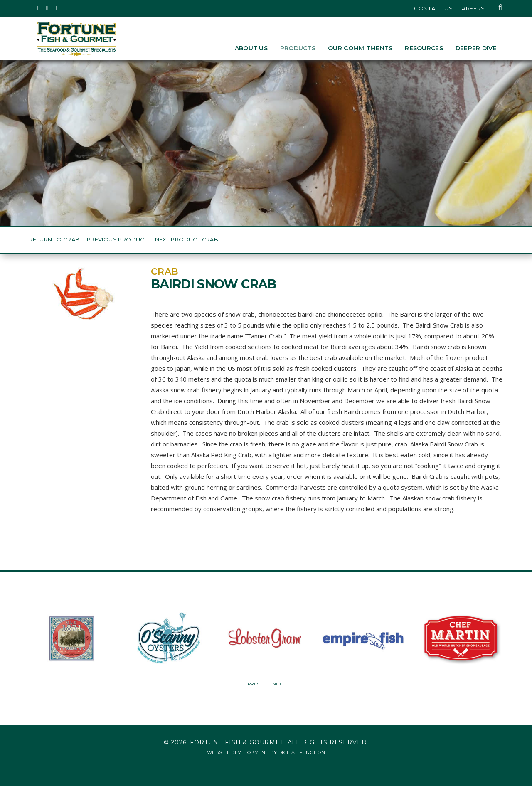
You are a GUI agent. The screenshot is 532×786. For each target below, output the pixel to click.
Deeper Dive (476, 48)
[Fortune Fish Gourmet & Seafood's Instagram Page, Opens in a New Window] (48, 8)
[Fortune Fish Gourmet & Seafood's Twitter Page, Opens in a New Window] (37, 8)
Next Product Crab (187, 240)
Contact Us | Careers (449, 8)
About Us (251, 48)
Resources (424, 48)
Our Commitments (360, 48)
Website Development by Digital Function (266, 752)
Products (298, 48)
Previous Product (117, 240)
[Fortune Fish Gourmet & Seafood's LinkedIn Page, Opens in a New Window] (58, 8)
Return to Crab (54, 240)
